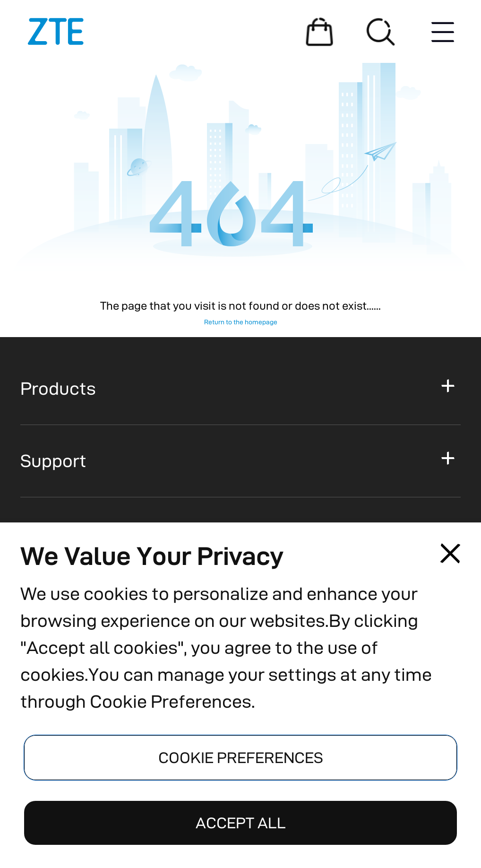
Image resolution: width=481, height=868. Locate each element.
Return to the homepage (241, 322)
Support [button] (53, 461)
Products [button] (58, 388)
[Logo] (56, 32)
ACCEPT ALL (241, 823)
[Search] (381, 32)
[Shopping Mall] (319, 32)
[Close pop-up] (450, 553)
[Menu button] (443, 32)
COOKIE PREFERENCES (241, 758)
